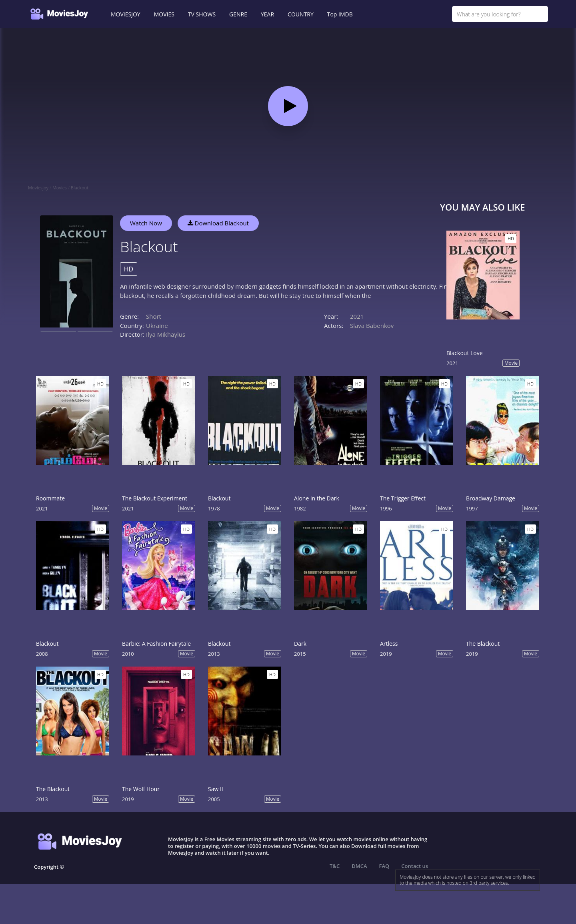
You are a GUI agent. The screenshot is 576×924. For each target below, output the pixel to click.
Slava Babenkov (372, 325)
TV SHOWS (202, 14)
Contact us (415, 866)
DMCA (359, 866)
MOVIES (164, 14)
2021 (357, 316)
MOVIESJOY (126, 14)
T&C (335, 866)
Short (154, 316)
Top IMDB (340, 14)
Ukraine (157, 325)
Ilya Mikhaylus (166, 334)
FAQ (384, 866)
